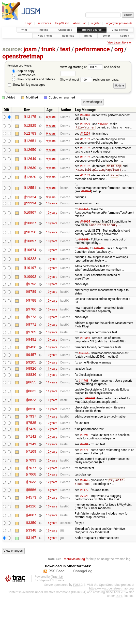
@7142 (31, 447)
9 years (51, 126)
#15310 (85, 115)
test (65, 49)
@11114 (30, 206)
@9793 (31, 288)
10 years (52, 206)
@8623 (31, 409)
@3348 (31, 545)
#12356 (85, 344)
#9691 (84, 446)
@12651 (30, 142)
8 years (51, 117)
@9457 (31, 361)
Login (29, 23)
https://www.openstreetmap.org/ (112, 604)
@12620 (30, 179)
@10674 (30, 254)
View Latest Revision (120, 43)
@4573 (31, 512)
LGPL (119, 611)
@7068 (31, 487)
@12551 (30, 189)
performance (92, 49)
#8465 (84, 494)
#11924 (86, 193)
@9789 (31, 296)
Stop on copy (23, 71)
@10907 (30, 216)
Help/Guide (62, 23)
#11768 (83, 389)
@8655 (31, 391)
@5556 (31, 504)
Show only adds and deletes (33, 79)
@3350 (31, 538)
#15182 (103, 124)
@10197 (30, 271)
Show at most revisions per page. (90, 79)
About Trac (80, 23)
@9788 (31, 305)
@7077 (31, 480)
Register (95, 23)
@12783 (30, 134)
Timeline (43, 30)
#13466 (83, 212)
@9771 (31, 329)
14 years (52, 504)
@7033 (31, 496)
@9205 (31, 369)
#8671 (84, 462)
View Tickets (120, 30)
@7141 (31, 455)
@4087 (31, 530)
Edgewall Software (51, 596)
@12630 (30, 169)
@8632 (31, 400)
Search (125, 35)
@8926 (31, 376)
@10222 (30, 262)
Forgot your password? (119, 23)
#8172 (84, 504)
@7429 (31, 440)
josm (30, 49)
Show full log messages (27, 85)
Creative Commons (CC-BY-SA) (65, 608)
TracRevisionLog (74, 575)
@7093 (31, 472)
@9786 (31, 314)
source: (12, 49)
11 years (52, 376)
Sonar (106, 35)
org (119, 49)
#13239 (83, 252)
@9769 (31, 338)
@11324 (30, 199)
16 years (52, 537)
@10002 (30, 280)
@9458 (31, 353)
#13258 (83, 243)
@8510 (31, 418)
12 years (52, 433)
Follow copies (24, 75)
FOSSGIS (79, 600)
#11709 (90, 407)
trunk (48, 49)
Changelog (65, 30)
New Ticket (45, 35)
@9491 (31, 345)
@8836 (31, 383)
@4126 (31, 521)
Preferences (44, 23)
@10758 (30, 236)
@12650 (30, 151)
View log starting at (82, 67)
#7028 (84, 510)
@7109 (31, 463)
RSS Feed (56, 587)
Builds (88, 35)
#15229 (85, 124)
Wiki (24, 30)
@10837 (30, 227)
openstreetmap (23, 56)
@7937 (31, 426)
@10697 (30, 245)
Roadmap (68, 35)
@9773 (31, 322)
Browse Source (92, 30)
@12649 (30, 160)
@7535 (31, 433)
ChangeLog (83, 587)
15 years (52, 512)
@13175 (30, 117)
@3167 (31, 553)
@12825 (30, 126)
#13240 (99, 252)
